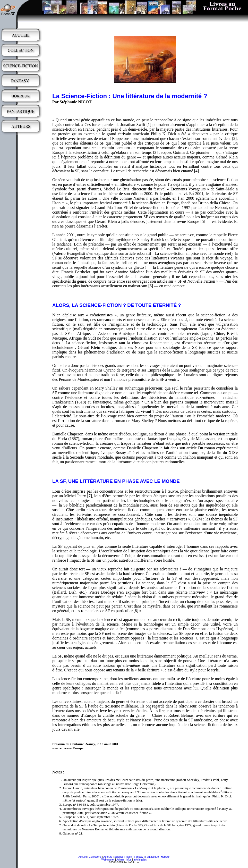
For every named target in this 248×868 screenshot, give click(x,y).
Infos (129, 860)
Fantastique (152, 857)
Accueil (82, 857)
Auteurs (108, 857)
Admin (120, 860)
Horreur (165, 857)
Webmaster (108, 860)
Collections (95, 857)
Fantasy (139, 857)
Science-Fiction (123, 857)
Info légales (140, 860)
